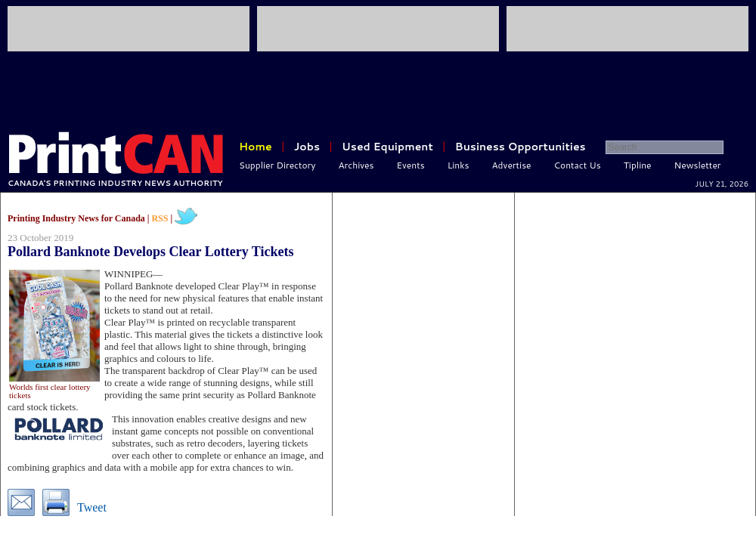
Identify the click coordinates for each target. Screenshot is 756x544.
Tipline (638, 165)
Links (459, 165)
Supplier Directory (277, 165)
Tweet (92, 507)
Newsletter (698, 165)
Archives (356, 165)
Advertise (512, 165)
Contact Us (578, 165)
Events (410, 165)
